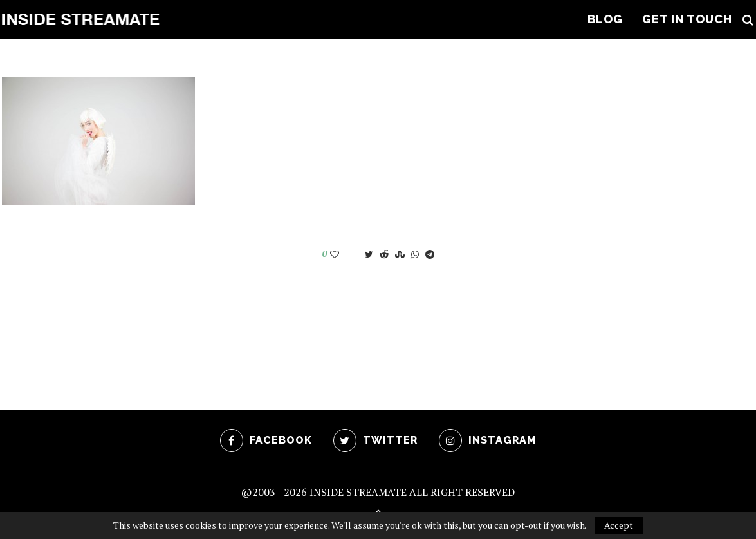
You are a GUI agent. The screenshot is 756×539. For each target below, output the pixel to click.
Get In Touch (687, 19)
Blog (605, 19)
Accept (619, 525)
